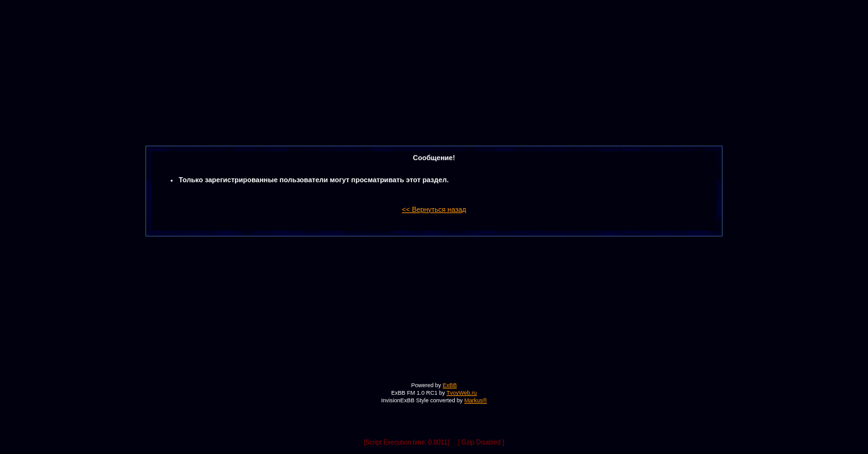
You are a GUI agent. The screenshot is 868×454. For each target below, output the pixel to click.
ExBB (450, 385)
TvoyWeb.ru (462, 393)
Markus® (476, 400)
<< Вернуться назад (434, 209)
